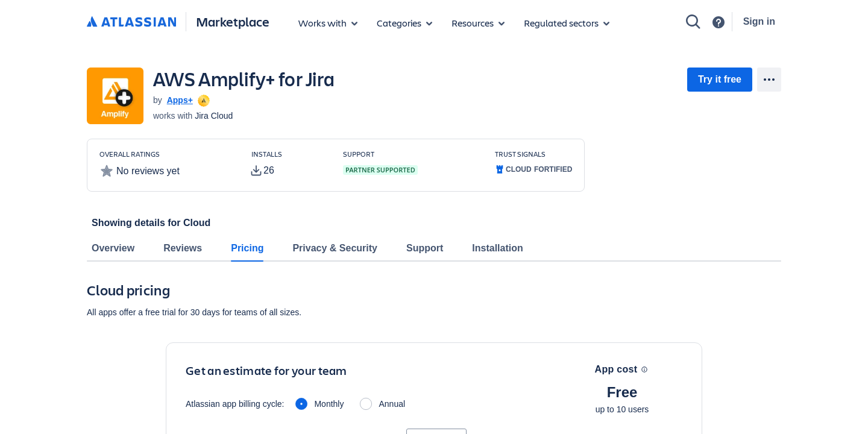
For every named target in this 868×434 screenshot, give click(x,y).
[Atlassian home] (131, 22)
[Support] (719, 22)
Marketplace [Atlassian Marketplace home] (233, 21)
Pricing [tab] (247, 248)
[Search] (693, 22)
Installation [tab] (497, 248)
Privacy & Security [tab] (335, 248)
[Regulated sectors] (567, 23)
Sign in (759, 21)
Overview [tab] (113, 248)
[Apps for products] (328, 23)
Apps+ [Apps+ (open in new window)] (180, 100)
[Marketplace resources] (478, 23)
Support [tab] (425, 248)
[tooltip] (203, 100)
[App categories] (404, 23)
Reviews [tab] (183, 248)
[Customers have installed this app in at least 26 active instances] (288, 164)
